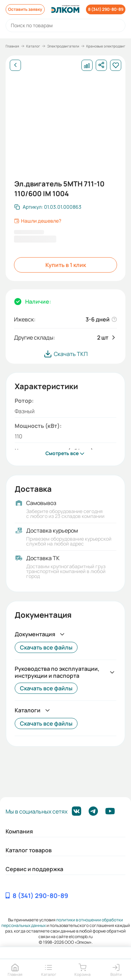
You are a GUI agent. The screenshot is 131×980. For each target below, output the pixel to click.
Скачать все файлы (46, 647)
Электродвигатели (63, 46)
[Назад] (15, 65)
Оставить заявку (25, 9)
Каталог (33, 46)
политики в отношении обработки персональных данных (62, 923)
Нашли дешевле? (38, 221)
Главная (12, 46)
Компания (19, 831)
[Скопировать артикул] (48, 207)
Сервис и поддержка (34, 869)
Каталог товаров (29, 850)
